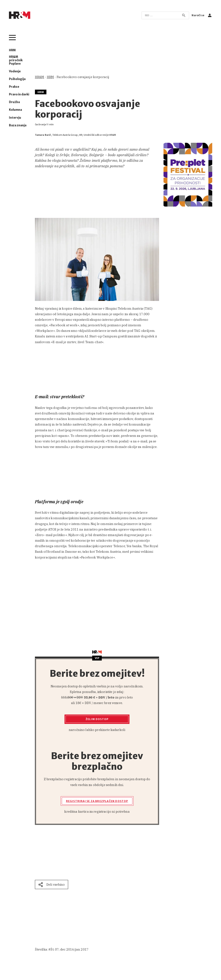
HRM (12, 50)
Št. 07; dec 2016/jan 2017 (70, 949)
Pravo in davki (19, 95)
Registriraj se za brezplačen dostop (97, 801)
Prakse (14, 87)
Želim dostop (97, 719)
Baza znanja (18, 125)
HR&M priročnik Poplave (16, 60)
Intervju (15, 118)
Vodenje (15, 71)
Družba (14, 102)
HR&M (40, 77)
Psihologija (17, 79)
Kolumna (15, 110)
